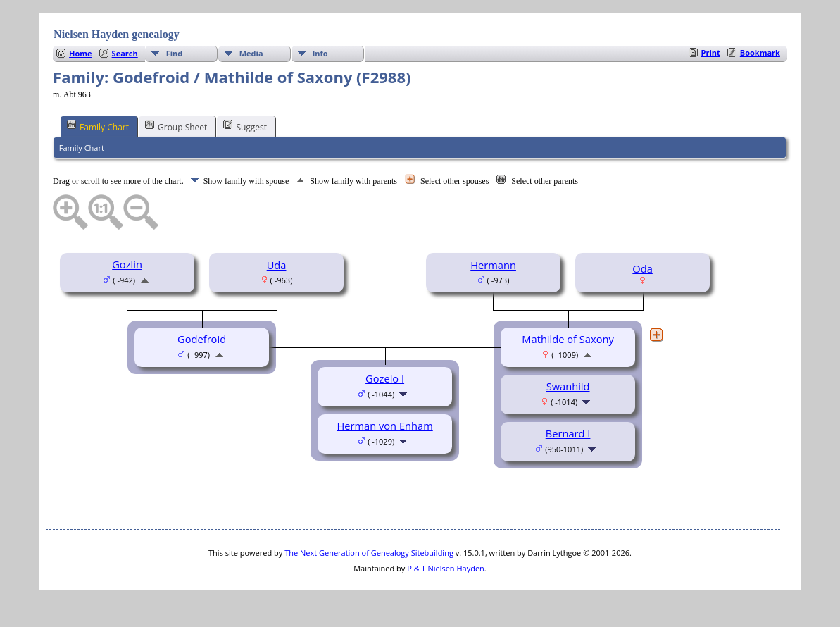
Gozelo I (385, 378)
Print (711, 52)
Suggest (245, 126)
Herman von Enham (384, 426)
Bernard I (568, 433)
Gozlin (127, 264)
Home (81, 53)
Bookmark (760, 52)
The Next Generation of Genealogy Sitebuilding (369, 553)
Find (175, 53)
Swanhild (568, 386)
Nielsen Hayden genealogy (117, 34)
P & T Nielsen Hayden (446, 568)
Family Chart (98, 126)
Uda (277, 265)
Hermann (493, 265)
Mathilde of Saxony (568, 339)
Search (125, 53)
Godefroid (202, 339)
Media (251, 53)
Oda (642, 268)
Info (320, 53)
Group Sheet (176, 126)
